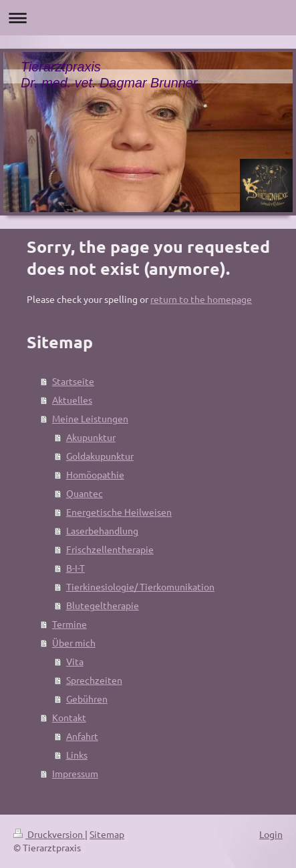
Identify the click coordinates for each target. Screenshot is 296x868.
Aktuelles (72, 400)
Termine (69, 624)
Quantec (85, 493)
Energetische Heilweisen (119, 512)
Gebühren (87, 699)
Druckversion (49, 834)
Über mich (74, 642)
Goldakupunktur (100, 456)
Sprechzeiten (94, 680)
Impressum (75, 773)
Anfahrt (82, 736)
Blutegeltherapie (103, 605)
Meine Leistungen (90, 418)
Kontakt (69, 717)
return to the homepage (201, 299)
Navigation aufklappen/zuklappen (148, 18)
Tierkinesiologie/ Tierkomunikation (140, 586)
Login (271, 834)
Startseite (73, 381)
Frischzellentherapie (110, 549)
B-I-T (76, 568)
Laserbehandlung (102, 530)
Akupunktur (91, 437)
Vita (75, 661)
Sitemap (107, 834)
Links (77, 755)
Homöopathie (95, 474)
